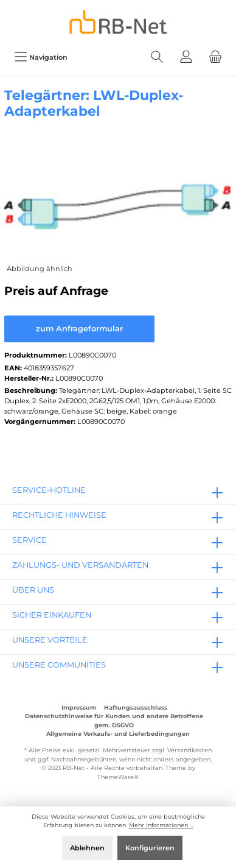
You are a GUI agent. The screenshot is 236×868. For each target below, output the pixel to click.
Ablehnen (87, 848)
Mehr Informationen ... (161, 825)
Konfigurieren (150, 848)
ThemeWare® (118, 777)
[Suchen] (157, 57)
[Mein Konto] (186, 57)
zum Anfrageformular (79, 329)
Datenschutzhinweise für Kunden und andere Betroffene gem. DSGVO (114, 720)
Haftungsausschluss (136, 707)
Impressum (79, 707)
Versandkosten (189, 750)
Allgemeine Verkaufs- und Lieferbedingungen (118, 734)
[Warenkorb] (215, 57)
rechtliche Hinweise (59, 515)
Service (29, 540)
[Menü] (41, 57)
